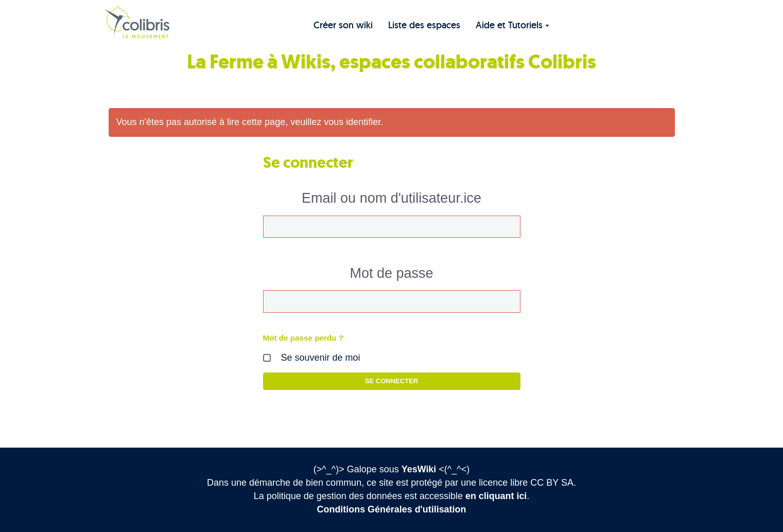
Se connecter (391, 381)
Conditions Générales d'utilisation (391, 509)
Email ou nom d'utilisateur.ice (391, 198)
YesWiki (419, 469)
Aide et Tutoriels (512, 25)
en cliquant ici (496, 496)
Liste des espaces (424, 25)
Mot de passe (391, 273)
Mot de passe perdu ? (303, 338)
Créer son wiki (343, 25)
